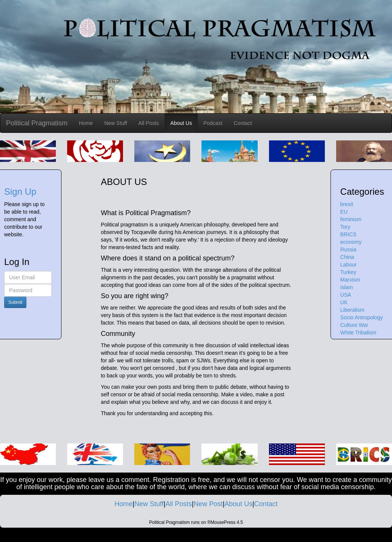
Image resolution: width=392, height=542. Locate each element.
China (347, 257)
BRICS (348, 234)
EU (344, 212)
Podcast (213, 123)
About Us (181, 123)
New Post (208, 504)
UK (344, 302)
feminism (351, 219)
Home (86, 123)
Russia (348, 249)
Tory (345, 227)
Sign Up (20, 192)
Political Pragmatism (37, 123)
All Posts (149, 123)
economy (351, 242)
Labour (349, 265)
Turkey (348, 272)
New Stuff (115, 123)
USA (346, 295)
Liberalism (352, 310)
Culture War (354, 325)
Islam (347, 287)
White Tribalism (358, 333)
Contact (243, 123)
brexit (347, 204)
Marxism (350, 280)
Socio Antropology (362, 317)
